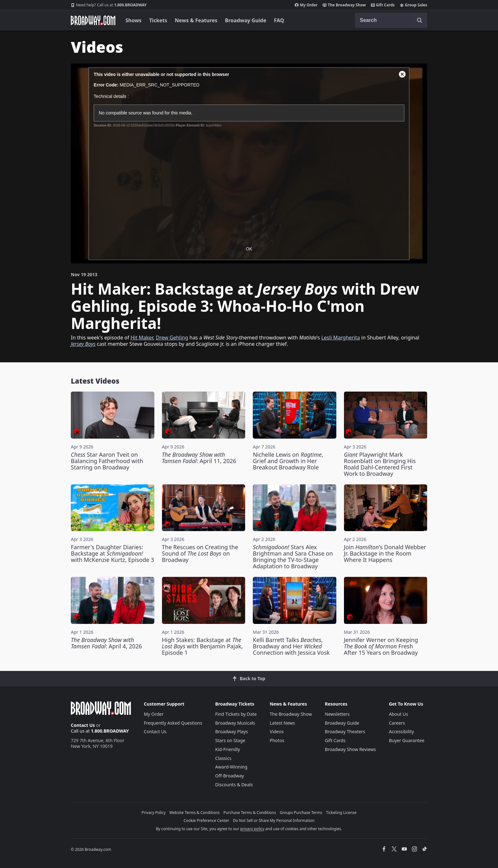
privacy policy (252, 829)
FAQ (279, 20)
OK (249, 249)
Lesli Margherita (340, 338)
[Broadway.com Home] (93, 20)
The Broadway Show (344, 5)
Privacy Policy (154, 813)
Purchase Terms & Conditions (250, 813)
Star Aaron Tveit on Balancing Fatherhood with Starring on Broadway (107, 461)
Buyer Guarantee (407, 740)
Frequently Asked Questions (173, 723)
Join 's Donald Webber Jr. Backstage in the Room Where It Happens (385, 553)
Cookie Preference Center (206, 820)
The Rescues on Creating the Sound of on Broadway (200, 553)
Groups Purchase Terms (301, 813)
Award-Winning (231, 767)
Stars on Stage (230, 740)
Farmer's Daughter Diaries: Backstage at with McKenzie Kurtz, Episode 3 (112, 553)
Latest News (282, 723)
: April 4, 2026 (106, 643)
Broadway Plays (232, 731)
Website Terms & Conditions (194, 813)
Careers (397, 723)
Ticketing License (341, 813)
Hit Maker (142, 338)
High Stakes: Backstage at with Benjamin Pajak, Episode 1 (202, 646)
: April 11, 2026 (199, 458)
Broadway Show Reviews (350, 749)
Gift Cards (383, 5)
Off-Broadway (230, 776)
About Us (398, 714)
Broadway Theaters (345, 731)
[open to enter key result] (420, 20)
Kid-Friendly (228, 749)
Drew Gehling (172, 338)
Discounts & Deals (234, 785)
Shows (134, 20)
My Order (306, 5)
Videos (277, 731)
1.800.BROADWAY (109, 5)
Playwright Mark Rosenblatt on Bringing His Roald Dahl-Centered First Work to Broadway (380, 464)
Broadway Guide (246, 20)
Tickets (158, 20)
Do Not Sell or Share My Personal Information (274, 820)
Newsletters (337, 714)
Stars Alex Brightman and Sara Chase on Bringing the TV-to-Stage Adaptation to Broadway (293, 557)
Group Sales (414, 5)
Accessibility (401, 731)
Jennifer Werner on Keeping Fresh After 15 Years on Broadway (381, 646)
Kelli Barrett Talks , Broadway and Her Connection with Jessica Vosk (291, 646)
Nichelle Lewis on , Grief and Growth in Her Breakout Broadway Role (288, 461)
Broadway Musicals (235, 723)
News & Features (196, 20)
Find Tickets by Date (236, 714)
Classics (223, 758)
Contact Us (83, 725)
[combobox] (391, 20)
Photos (277, 740)
